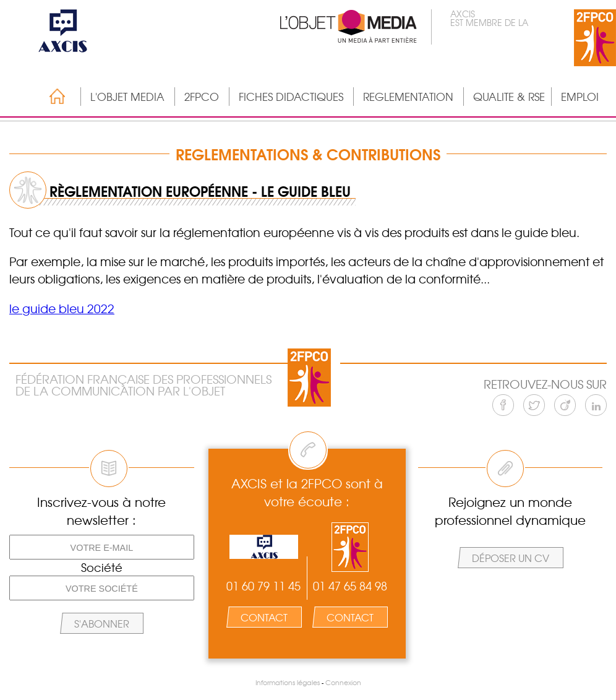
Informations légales (288, 682)
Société (102, 568)
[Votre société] (102, 588)
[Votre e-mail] (102, 547)
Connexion (343, 682)
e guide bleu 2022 (63, 308)
